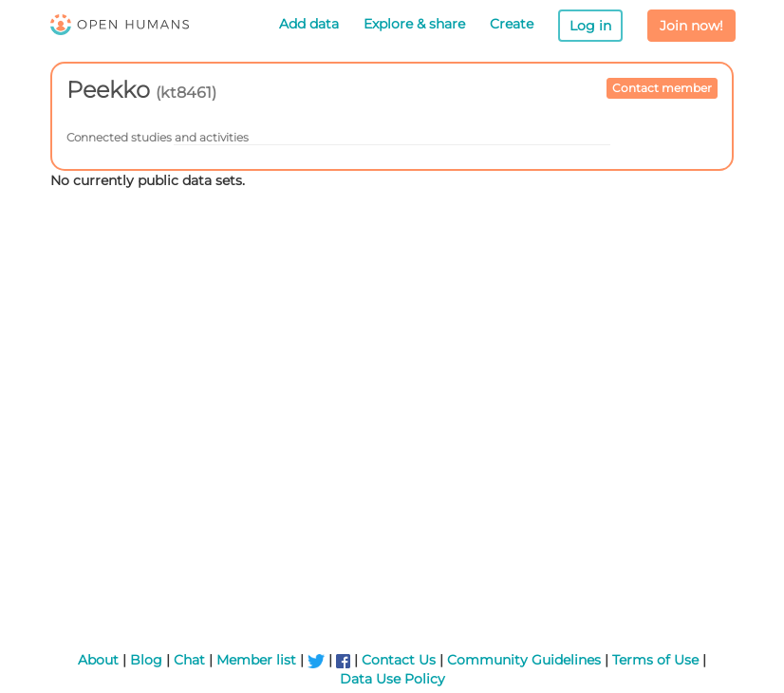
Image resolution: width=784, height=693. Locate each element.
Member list (256, 660)
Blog (146, 660)
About (98, 660)
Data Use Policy (392, 679)
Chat (189, 660)
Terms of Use (655, 660)
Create (512, 24)
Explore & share (414, 24)
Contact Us (399, 660)
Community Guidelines (524, 660)
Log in (590, 26)
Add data (309, 24)
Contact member (662, 88)
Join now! (691, 26)
